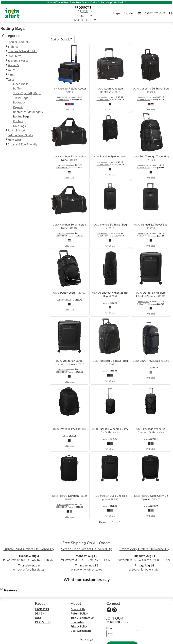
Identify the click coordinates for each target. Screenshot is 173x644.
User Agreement (81, 610)
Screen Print (63, 100)
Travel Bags (21, 98)
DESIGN (40, 593)
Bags (11, 79)
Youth (12, 70)
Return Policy (79, 593)
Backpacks (20, 102)
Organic (18, 107)
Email (110, 608)
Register (129, 13)
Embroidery (63, 97)
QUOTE (40, 597)
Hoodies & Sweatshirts (22, 51)
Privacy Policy (79, 606)
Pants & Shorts (17, 130)
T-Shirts (13, 47)
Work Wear (14, 140)
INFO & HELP (43, 602)
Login (117, 13)
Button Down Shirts (20, 135)
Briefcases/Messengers (28, 112)
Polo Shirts (14, 56)
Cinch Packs (21, 84)
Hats (11, 74)
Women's (13, 65)
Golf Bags (19, 126)
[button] (139, 13)
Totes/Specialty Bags (27, 93)
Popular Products (19, 42)
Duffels (18, 88)
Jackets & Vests (18, 61)
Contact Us (78, 589)
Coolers (18, 121)
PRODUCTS (42, 589)
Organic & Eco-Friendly (22, 144)
